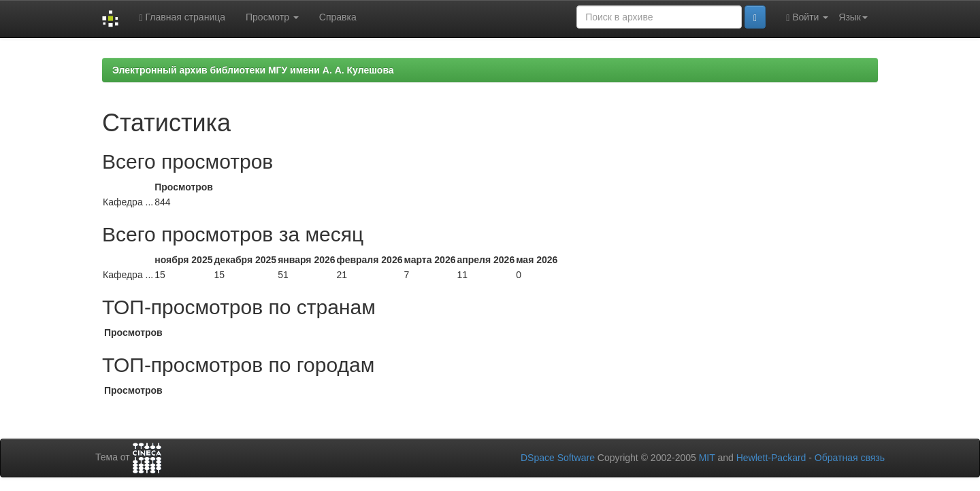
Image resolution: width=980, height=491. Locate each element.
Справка (338, 17)
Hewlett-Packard (771, 458)
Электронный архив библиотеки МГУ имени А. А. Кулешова (253, 70)
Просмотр (272, 17)
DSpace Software (558, 458)
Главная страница (182, 17)
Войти (807, 17)
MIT (707, 458)
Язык (853, 17)
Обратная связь (850, 458)
